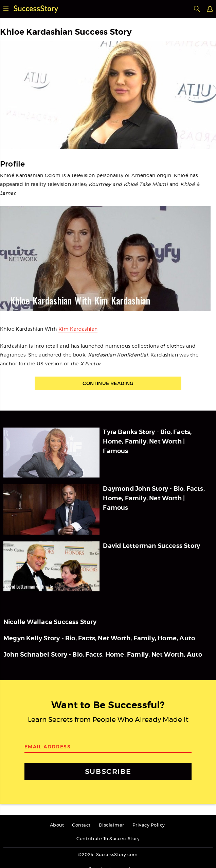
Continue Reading (108, 383)
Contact (81, 825)
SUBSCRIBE (108, 771)
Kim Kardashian (78, 329)
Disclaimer (112, 825)
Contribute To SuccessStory (108, 839)
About (57, 825)
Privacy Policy (149, 825)
